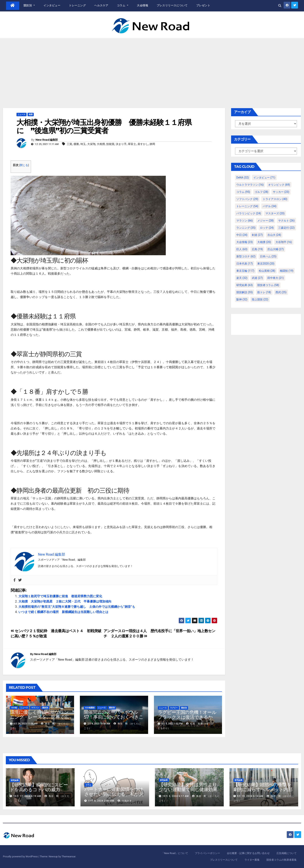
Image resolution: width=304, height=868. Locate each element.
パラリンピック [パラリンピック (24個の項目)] (249, 213)
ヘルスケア (101, 5)
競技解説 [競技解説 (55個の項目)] (245, 292)
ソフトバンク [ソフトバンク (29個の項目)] (247, 199)
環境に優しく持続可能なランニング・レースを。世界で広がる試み (39, 717)
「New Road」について (175, 853)
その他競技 (90, 708)
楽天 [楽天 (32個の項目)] (242, 278)
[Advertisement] (152, 67)
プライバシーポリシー (207, 853)
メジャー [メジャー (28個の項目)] (266, 221)
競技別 (29, 5)
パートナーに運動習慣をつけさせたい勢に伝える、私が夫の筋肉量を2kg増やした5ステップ (115, 796)
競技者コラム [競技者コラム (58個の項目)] (268, 285)
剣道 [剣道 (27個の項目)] (257, 235)
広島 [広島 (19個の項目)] (257, 249)
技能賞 (110, 144)
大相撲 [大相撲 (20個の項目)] (264, 242)
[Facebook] (15, 580)
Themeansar (68, 856)
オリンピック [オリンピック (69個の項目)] (279, 185)
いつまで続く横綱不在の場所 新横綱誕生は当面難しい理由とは (63, 612)
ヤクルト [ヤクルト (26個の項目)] (286, 221)
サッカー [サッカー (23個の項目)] (281, 192)
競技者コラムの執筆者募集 (282, 860)
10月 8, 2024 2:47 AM (101, 801)
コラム (123, 5)
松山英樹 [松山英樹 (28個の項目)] (267, 271)
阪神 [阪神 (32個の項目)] (242, 299)
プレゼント (203, 5)
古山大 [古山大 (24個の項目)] (274, 235)
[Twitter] (20, 580)
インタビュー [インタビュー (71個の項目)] (264, 178)
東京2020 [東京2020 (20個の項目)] (266, 264)
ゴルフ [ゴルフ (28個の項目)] (261, 192)
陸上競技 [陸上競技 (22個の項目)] (260, 299)
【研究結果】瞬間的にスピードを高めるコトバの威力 (39, 787)
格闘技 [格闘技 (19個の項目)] (287, 271)
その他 (14, 708)
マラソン (35, 708)
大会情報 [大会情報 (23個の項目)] (245, 242)
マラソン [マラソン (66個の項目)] (245, 221)
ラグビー (174, 708)
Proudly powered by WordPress (21, 856)
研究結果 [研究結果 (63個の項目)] (245, 285)
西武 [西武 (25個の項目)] (281, 292)
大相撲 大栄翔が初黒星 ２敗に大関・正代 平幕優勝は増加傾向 (65, 601)
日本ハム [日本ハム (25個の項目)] (268, 256)
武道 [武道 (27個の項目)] (257, 278)
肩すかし (143, 144)
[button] (280, 6)
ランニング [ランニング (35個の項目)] (246, 228)
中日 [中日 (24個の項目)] (242, 235)
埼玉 (83, 144)
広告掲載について (287, 853)
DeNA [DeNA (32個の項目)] (243, 178)
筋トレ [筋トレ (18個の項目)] (264, 292)
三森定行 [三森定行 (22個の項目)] (286, 228)
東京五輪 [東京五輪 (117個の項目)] (245, 271)
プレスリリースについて (172, 5)
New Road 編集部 (47, 140)
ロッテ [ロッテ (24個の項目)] (267, 228)
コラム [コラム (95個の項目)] (243, 192)
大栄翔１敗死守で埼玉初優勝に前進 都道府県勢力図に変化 (60, 596)
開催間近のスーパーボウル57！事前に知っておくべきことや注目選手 (114, 717)
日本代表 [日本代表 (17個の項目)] (245, 264)
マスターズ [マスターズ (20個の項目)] (275, 213)
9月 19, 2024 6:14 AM (250, 796)
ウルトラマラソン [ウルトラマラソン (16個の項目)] (250, 185)
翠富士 (132, 144)
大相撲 (101, 144)
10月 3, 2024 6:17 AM (176, 796)
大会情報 (142, 5)
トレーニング (77, 5)
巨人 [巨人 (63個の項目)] (242, 249)
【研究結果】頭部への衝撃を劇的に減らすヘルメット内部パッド (263, 789)
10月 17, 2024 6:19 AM (27, 796)
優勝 (76, 144)
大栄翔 (91, 144)
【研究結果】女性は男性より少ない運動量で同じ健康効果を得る (188, 789)
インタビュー (52, 5)
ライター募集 (252, 860)
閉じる (24, 165)
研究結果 (15, 780)
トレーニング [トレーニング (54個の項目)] (247, 206)
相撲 (31, 114)
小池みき (125, 801)
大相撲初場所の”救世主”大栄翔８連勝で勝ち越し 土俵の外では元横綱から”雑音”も (77, 607)
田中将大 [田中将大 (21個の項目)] (276, 278)
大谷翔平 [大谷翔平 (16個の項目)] (284, 242)
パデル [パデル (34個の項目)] (270, 206)
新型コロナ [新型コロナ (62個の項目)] (246, 256)
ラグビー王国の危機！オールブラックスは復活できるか (187, 715)
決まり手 (121, 144)
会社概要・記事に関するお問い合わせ (248, 853)
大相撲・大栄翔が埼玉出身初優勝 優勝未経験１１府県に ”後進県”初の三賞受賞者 (104, 126)
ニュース (22, 114)
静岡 (152, 144)
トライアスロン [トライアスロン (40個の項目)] (275, 199)
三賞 (69, 144)
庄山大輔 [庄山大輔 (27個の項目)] (276, 249)
